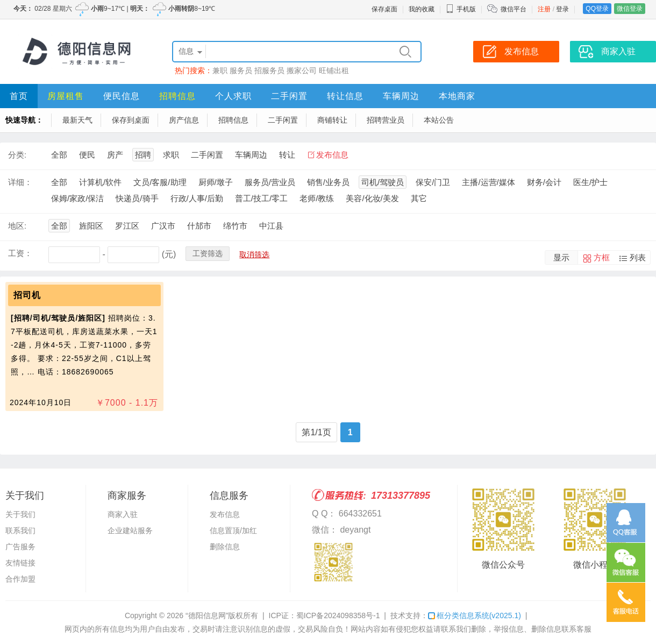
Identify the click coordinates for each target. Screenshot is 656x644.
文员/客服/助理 (160, 182)
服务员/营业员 (270, 182)
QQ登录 (597, 9)
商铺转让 (332, 120)
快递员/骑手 (137, 198)
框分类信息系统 (475, 615)
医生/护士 (590, 182)
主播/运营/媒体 (488, 182)
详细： (20, 182)
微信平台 (514, 9)
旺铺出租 (334, 70)
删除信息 (225, 547)
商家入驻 (123, 514)
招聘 (143, 155)
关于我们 (20, 514)
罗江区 (127, 226)
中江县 (271, 226)
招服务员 (269, 70)
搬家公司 (302, 70)
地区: (17, 226)
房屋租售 (66, 96)
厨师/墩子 (216, 182)
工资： (20, 253)
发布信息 (332, 155)
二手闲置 (289, 96)
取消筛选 (254, 254)
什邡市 (199, 226)
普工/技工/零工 (261, 198)
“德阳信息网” (207, 615)
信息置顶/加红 (233, 530)
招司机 (27, 295)
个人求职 (233, 96)
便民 (87, 155)
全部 (59, 155)
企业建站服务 (130, 530)
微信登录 (630, 9)
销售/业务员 (328, 182)
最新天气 (77, 120)
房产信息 (184, 120)
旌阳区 (91, 226)
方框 (602, 257)
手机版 (461, 9)
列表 (638, 257)
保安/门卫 (433, 182)
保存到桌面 (131, 120)
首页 (19, 96)
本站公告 (439, 120)
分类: (17, 155)
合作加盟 (20, 579)
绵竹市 (235, 226)
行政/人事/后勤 (197, 198)
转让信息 (345, 96)
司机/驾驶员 (383, 182)
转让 (287, 155)
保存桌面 (384, 9)
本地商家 (457, 96)
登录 (562, 9)
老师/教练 (317, 198)
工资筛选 (208, 253)
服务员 (241, 70)
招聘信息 (177, 96)
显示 (561, 257)
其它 (419, 198)
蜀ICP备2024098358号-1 (338, 615)
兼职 (220, 70)
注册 (544, 9)
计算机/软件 (100, 182)
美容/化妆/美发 (372, 198)
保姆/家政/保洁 (77, 198)
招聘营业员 (386, 120)
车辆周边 (401, 96)
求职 (171, 155)
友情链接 (20, 563)
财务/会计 (544, 182)
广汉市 (163, 226)
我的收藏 (422, 9)
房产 (115, 155)
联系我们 (20, 530)
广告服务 (20, 547)
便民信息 (122, 96)
